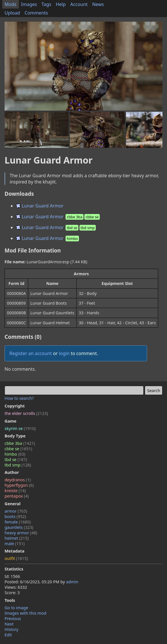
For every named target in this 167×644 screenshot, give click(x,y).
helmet (17, 538)
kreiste (15, 491)
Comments (36, 13)
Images (29, 4)
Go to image (16, 608)
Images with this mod (25, 613)
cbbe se (18, 449)
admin (72, 582)
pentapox (17, 496)
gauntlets (19, 527)
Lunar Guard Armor (40, 206)
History (11, 629)
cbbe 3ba (20, 443)
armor (16, 511)
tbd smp (18, 465)
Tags (46, 4)
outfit (16, 558)
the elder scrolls (26, 413)
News (98, 4)
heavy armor (21, 533)
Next (9, 624)
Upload (12, 13)
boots (15, 516)
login (64, 353)
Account (79, 4)
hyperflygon (19, 485)
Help (61, 4)
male (15, 544)
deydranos (18, 480)
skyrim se (20, 428)
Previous (13, 618)
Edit (8, 635)
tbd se (16, 459)
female (18, 522)
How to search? (19, 398)
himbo (15, 454)
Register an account (31, 353)
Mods (11, 4)
